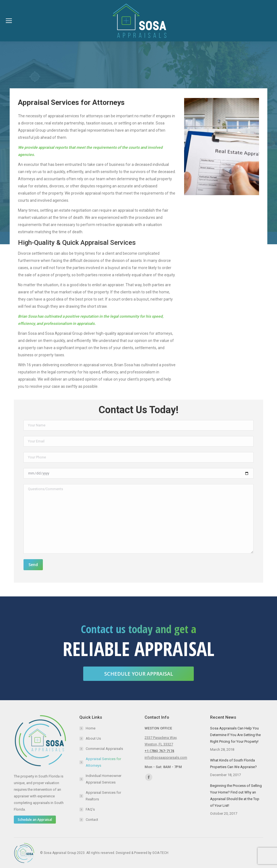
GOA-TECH (160, 853)
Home (91, 728)
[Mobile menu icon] (9, 21)
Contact (92, 820)
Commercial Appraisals (104, 749)
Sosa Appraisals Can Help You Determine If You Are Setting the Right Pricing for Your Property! (235, 735)
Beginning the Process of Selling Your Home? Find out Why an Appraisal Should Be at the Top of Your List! (236, 796)
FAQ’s (90, 809)
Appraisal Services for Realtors (103, 796)
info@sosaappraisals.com (166, 757)
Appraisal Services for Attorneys (103, 762)
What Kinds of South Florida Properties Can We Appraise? (233, 764)
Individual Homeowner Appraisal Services (104, 779)
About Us (93, 738)
